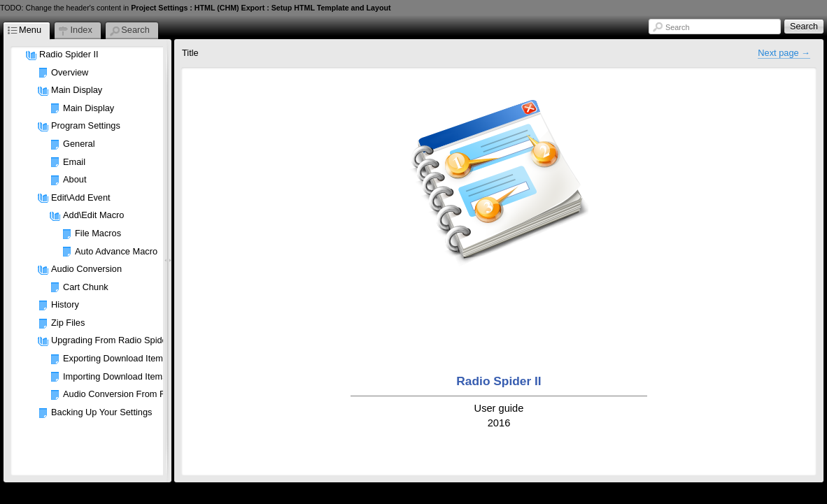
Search (677, 27)
